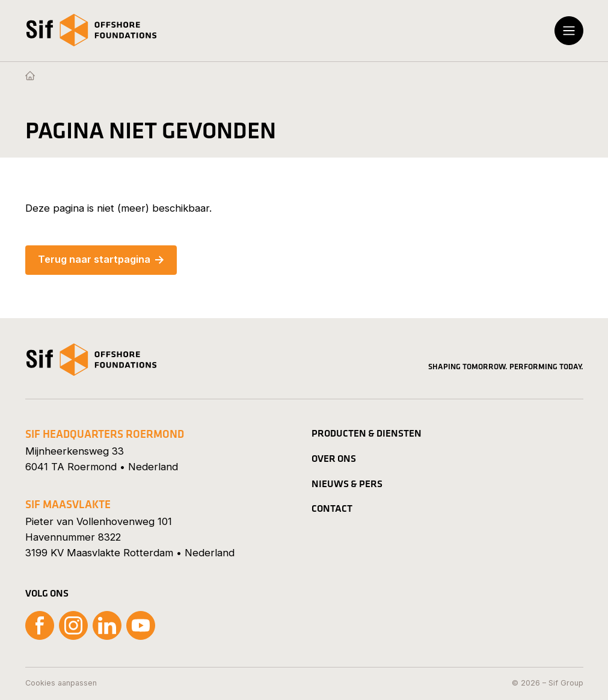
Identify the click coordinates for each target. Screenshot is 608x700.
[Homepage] (30, 76)
